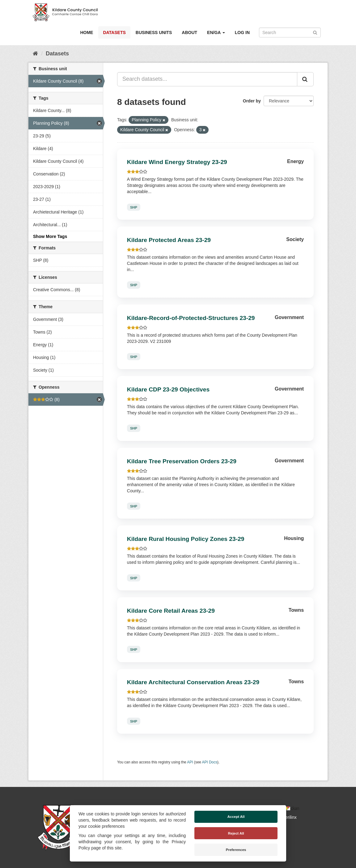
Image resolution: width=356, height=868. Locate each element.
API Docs (210, 762)
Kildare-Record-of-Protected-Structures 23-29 (191, 318)
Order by (252, 101)
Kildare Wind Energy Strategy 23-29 (177, 162)
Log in (242, 32)
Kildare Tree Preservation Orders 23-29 (182, 461)
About (189, 32)
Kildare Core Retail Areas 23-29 (171, 611)
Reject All (236, 833)
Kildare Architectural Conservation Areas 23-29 (193, 682)
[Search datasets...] (207, 79)
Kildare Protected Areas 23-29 (169, 240)
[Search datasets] (290, 32)
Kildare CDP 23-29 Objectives (168, 389)
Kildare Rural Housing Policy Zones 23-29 (186, 539)
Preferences (236, 850)
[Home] (35, 54)
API (190, 762)
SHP (134, 207)
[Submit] (315, 32)
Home (87, 32)
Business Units (154, 32)
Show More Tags (50, 236)
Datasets (114, 32)
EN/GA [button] (216, 32)
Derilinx (287, 817)
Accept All (236, 817)
